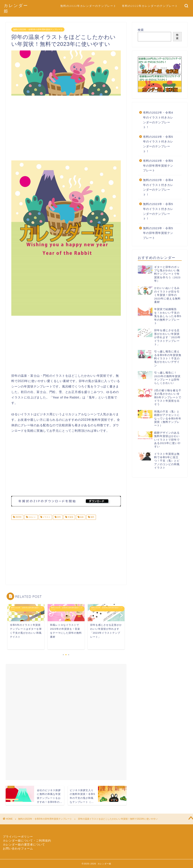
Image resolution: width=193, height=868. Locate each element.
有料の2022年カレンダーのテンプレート (150, 6)
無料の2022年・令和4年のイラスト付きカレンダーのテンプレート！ (158, 187)
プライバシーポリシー (18, 837)
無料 (92, 517)
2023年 (18, 517)
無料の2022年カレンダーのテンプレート (88, 6)
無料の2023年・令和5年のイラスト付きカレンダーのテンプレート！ (158, 211)
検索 (141, 30)
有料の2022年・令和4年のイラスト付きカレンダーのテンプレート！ (158, 120)
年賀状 (70, 517)
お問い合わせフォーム (18, 848)
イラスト (46, 517)
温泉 (82, 517)
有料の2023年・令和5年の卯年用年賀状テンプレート (158, 166)
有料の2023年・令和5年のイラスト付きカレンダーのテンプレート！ (158, 144)
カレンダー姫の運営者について (24, 844)
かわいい (32, 517)
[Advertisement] (66, 128)
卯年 (59, 517)
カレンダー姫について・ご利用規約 (27, 841)
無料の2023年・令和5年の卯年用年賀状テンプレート (38, 29)
